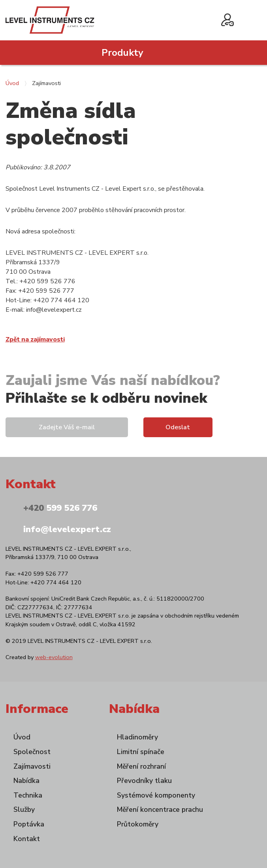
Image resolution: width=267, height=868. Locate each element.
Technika (28, 795)
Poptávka (29, 824)
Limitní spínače (141, 752)
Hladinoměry (137, 737)
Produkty (122, 53)
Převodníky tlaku (144, 781)
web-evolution (54, 657)
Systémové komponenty (156, 795)
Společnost (32, 752)
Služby (24, 809)
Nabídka (26, 781)
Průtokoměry (138, 824)
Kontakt (27, 839)
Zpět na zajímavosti (35, 339)
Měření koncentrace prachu (160, 809)
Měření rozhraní (141, 766)
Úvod (12, 83)
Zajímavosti (32, 766)
